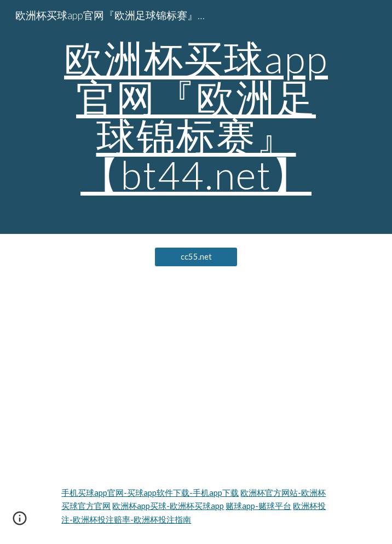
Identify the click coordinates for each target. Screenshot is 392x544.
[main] (196, 117)
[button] (20, 522)
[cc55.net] (196, 257)
